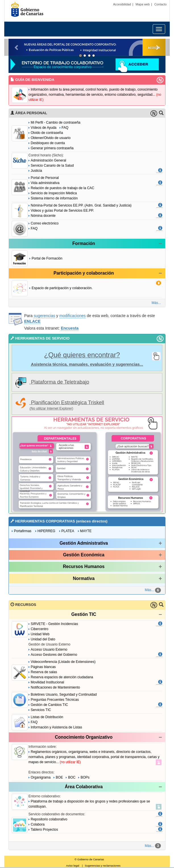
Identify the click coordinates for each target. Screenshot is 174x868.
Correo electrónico (45, 223)
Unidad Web (40, 634)
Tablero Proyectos (44, 830)
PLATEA (68, 531)
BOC (72, 777)
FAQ (65, 128)
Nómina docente (43, 216)
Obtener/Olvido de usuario (51, 138)
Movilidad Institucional (47, 682)
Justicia (36, 171)
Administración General (48, 160)
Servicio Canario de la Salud (52, 166)
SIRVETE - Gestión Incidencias (54, 624)
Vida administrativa (45, 183)
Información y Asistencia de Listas (56, 727)
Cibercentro (40, 629)
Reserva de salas (44, 672)
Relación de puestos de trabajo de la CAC (62, 188)
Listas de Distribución (47, 717)
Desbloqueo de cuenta (48, 143)
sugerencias (44, 316)
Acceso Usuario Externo (49, 650)
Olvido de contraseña (47, 133)
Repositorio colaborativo (49, 819)
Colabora (38, 824)
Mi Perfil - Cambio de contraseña (56, 122)
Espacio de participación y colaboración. (62, 288)
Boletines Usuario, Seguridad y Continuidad (64, 695)
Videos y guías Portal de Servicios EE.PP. (62, 211)
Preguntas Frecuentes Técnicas (55, 700)
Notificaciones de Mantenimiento (55, 687)
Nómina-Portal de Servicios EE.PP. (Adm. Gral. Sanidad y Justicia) (81, 205)
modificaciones (73, 316)
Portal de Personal (45, 178)
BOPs (85, 777)
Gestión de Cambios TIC (49, 705)
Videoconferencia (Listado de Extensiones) (63, 662)
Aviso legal (72, 866)
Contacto (160, 4)
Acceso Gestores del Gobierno (54, 655)
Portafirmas (23, 531)
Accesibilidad (122, 4)
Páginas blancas (43, 667)
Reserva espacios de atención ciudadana (62, 677)
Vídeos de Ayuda (44, 128)
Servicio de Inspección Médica (54, 193)
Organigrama (42, 777)
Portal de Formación (47, 258)
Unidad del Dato (43, 639)
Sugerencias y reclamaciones (102, 866)
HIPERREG (46, 531)
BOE (59, 777)
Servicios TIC (41, 710)
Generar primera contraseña (52, 148)
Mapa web (143, 4)
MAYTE (86, 531)
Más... (156, 303)
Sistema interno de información (54, 198)
